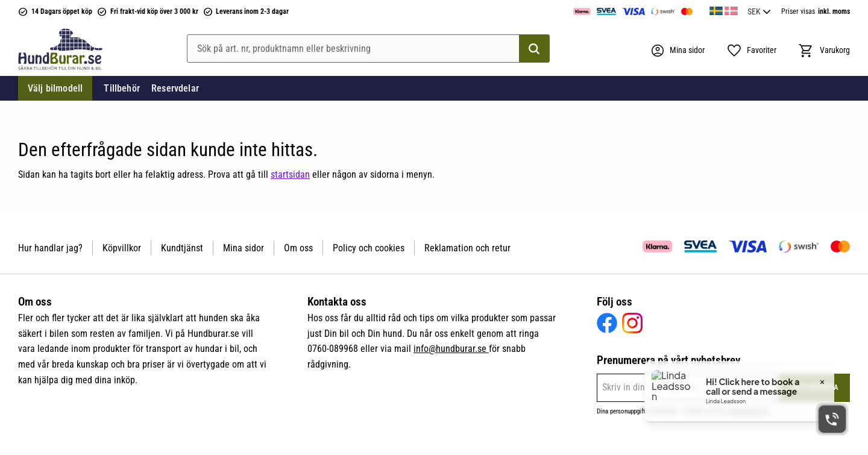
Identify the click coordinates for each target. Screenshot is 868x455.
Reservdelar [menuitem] (175, 88)
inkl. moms (834, 11)
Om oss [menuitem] (298, 248)
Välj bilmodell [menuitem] (55, 88)
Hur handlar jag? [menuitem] (50, 248)
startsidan (290, 174)
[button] (751, 51)
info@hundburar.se (451, 349)
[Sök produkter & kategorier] (368, 49)
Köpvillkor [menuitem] (122, 248)
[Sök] (534, 49)
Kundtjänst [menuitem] (182, 248)
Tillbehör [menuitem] (121, 88)
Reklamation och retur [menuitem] (467, 248)
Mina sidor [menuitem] (244, 248)
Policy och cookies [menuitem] (369, 248)
